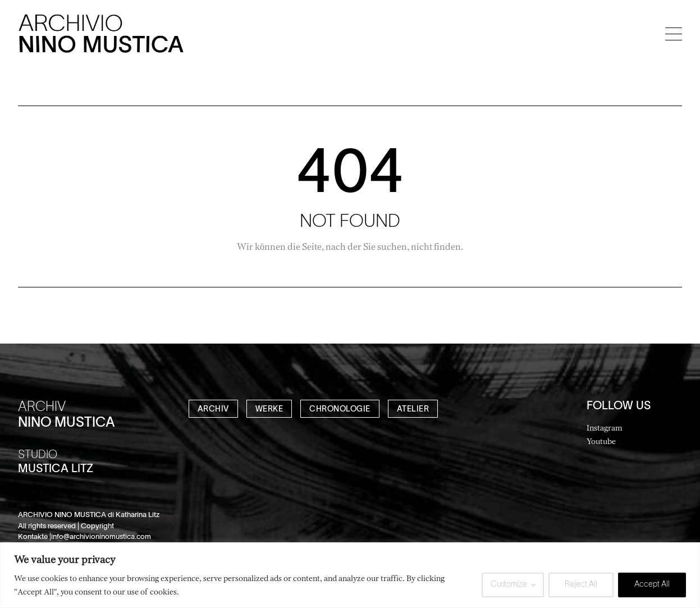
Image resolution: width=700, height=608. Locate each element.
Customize (509, 585)
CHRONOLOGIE (340, 410)
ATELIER (413, 410)
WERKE (269, 410)
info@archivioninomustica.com (101, 537)
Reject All (581, 585)
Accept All (652, 585)
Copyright (97, 527)
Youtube (601, 441)
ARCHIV (213, 410)
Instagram (605, 428)
